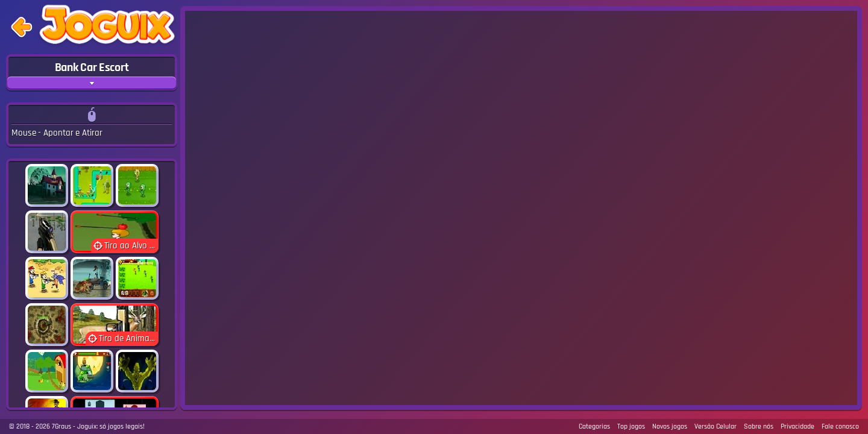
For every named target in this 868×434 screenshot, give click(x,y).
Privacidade (797, 426)
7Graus (61, 426)
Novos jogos (670, 426)
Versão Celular (715, 426)
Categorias (594, 426)
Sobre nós (759, 426)
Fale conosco (840, 426)
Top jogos (631, 426)
